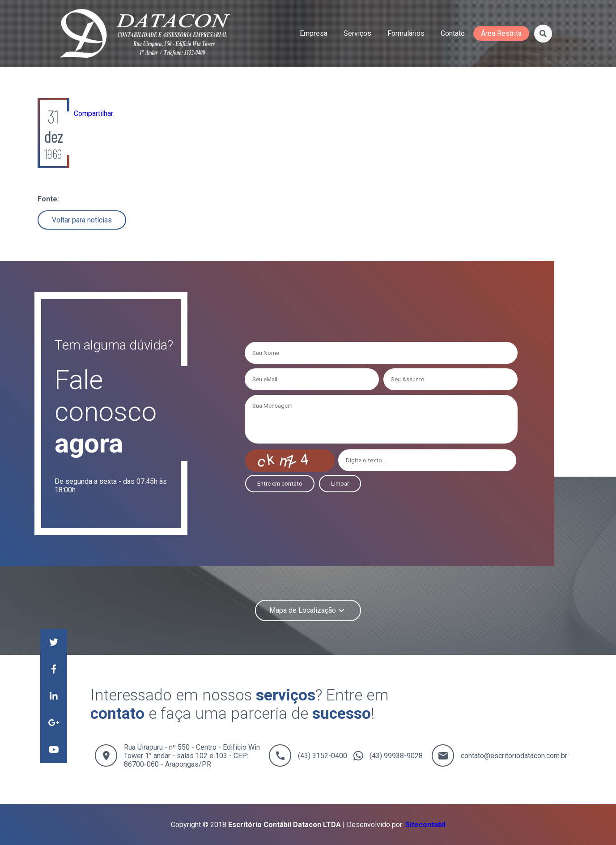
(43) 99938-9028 (396, 756)
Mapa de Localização (308, 610)
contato (453, 33)
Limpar (340, 484)
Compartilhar (93, 113)
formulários (406, 33)
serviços (357, 33)
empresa (314, 33)
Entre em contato (280, 484)
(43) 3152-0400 (323, 756)
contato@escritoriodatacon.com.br (514, 756)
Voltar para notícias (82, 220)
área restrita (501, 33)
